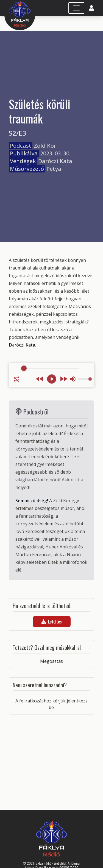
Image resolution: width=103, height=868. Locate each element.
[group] (51, 375)
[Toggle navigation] (76, 8)
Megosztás (51, 661)
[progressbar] (51, 369)
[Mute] (73, 379)
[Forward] (64, 379)
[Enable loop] (16, 379)
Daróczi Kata (22, 345)
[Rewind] (40, 379)
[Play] (52, 379)
